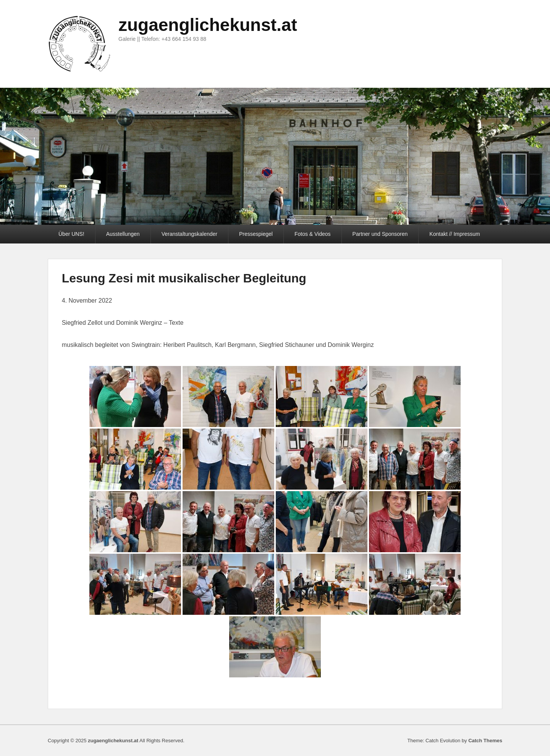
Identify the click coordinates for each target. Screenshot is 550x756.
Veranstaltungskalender (189, 234)
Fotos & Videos (313, 234)
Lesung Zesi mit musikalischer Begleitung (184, 278)
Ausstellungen (123, 234)
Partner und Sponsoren (380, 234)
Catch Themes (485, 741)
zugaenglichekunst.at (208, 25)
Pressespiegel (256, 234)
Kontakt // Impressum (455, 234)
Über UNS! (71, 234)
